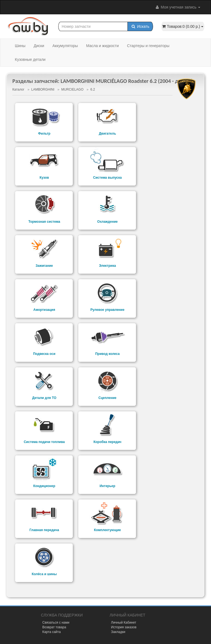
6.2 (93, 89)
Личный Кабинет (124, 623)
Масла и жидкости (102, 46)
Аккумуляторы (65, 46)
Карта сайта (52, 632)
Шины (20, 46)
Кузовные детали (30, 59)
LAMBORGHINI (43, 89)
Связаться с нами (56, 623)
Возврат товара (54, 627)
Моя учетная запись (177, 7)
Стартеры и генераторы (148, 46)
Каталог (18, 89)
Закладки (118, 632)
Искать (140, 26)
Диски (39, 46)
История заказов (124, 627)
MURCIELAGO (72, 89)
